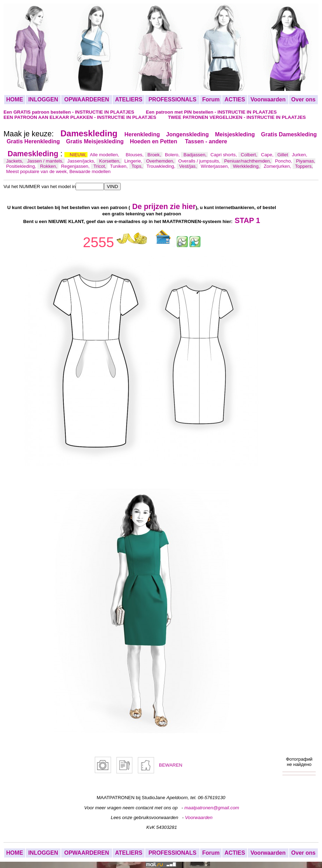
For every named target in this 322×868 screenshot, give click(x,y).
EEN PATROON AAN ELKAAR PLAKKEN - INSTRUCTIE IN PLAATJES (80, 117)
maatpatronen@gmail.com (212, 808)
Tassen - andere (206, 141)
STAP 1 (248, 221)
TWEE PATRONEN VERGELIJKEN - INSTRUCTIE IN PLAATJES (237, 117)
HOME (15, 99)
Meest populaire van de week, (38, 171)
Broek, (155, 155)
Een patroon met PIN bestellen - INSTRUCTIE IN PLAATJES (211, 112)
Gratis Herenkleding (33, 141)
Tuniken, (119, 166)
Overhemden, (161, 161)
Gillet (283, 155)
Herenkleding (142, 134)
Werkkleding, (247, 166)
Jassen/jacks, (82, 161)
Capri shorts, (224, 155)
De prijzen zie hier (164, 207)
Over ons (303, 99)
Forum (211, 99)
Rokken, (49, 166)
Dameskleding (89, 133)
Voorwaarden (268, 99)
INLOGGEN (43, 99)
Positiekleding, (22, 166)
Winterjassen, (216, 166)
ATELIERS (129, 99)
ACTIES (235, 99)
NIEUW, (79, 155)
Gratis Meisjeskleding (95, 141)
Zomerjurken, (278, 166)
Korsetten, (110, 161)
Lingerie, (134, 161)
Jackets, (15, 161)
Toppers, (304, 166)
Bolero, (173, 155)
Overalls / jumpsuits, (200, 161)
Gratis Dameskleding (289, 134)
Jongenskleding (188, 134)
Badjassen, (196, 155)
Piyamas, (306, 161)
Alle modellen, (105, 155)
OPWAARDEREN (86, 99)
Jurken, (300, 155)
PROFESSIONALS (172, 99)
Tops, (138, 166)
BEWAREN (171, 765)
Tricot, (100, 166)
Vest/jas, (189, 166)
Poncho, (284, 161)
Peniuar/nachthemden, (248, 161)
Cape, (268, 155)
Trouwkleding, (162, 166)
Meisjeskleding (235, 134)
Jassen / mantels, (46, 161)
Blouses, (135, 155)
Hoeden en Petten (154, 141)
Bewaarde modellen (90, 171)
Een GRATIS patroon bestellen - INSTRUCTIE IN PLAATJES (69, 112)
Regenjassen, (76, 166)
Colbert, (250, 155)
